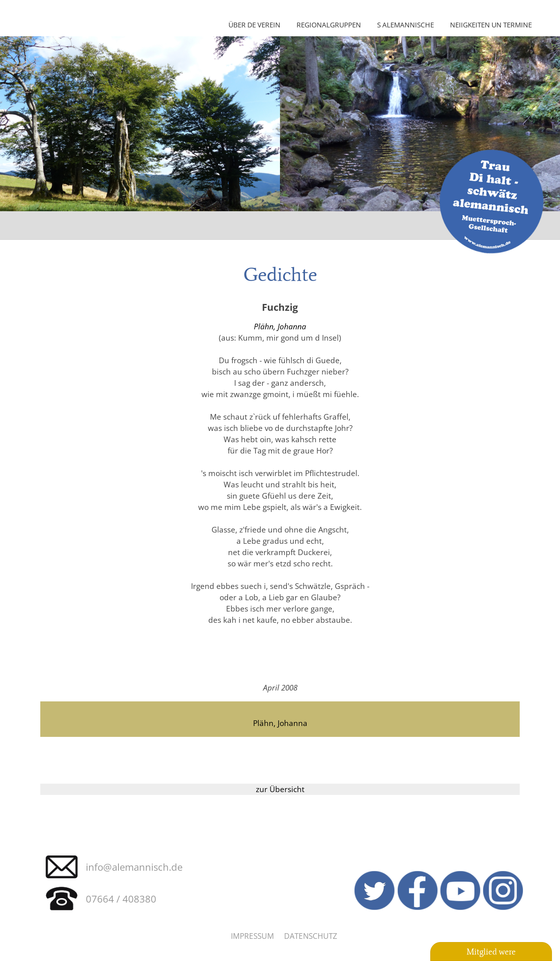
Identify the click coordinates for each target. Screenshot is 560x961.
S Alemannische (405, 25)
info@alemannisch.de (134, 867)
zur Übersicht (280, 789)
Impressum (252, 936)
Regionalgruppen (329, 25)
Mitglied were (491, 952)
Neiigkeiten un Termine (491, 25)
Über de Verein (254, 25)
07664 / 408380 (121, 899)
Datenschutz (311, 936)
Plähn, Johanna (280, 326)
